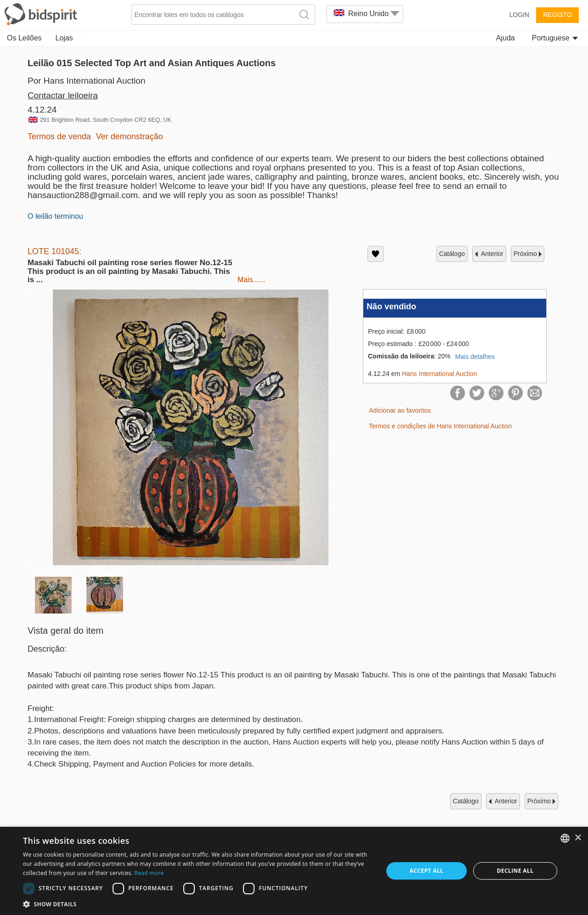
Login (520, 15)
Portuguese (555, 38)
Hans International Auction (439, 374)
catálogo (452, 254)
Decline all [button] (515, 871)
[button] (198, 904)
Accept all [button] (427, 871)
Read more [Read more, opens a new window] (149, 873)
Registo (557, 15)
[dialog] (294, 871)
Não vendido (391, 307)
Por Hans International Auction (87, 81)
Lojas (64, 38)
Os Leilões (24, 38)
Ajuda (506, 38)
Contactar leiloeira (63, 95)
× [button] (578, 838)
